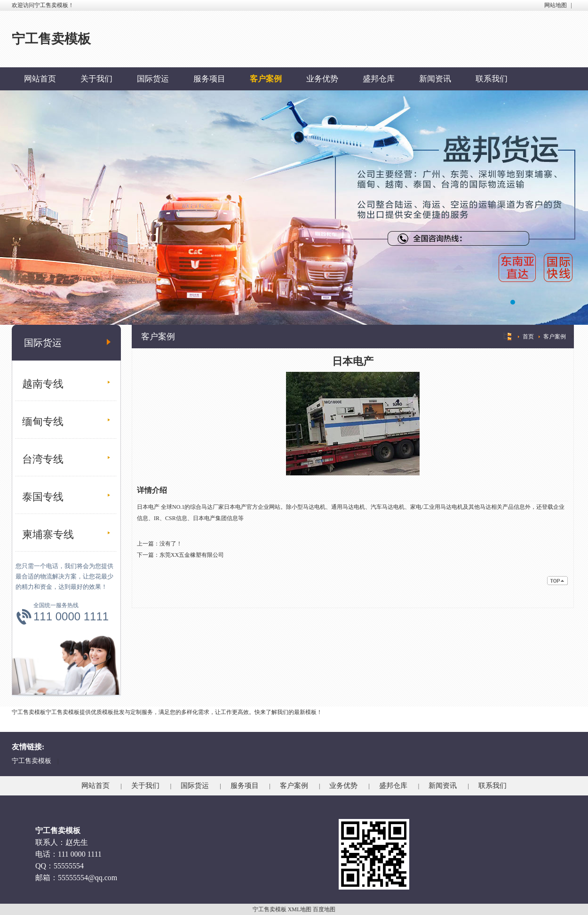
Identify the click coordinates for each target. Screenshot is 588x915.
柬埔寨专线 (48, 534)
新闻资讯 (435, 79)
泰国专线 (43, 497)
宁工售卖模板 (32, 761)
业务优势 (322, 79)
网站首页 (40, 79)
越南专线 (43, 384)
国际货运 (153, 79)
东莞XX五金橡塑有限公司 (192, 555)
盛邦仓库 (379, 79)
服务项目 (209, 79)
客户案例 (266, 79)
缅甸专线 (43, 421)
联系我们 (492, 79)
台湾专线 (43, 459)
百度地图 (324, 909)
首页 (528, 337)
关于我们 (96, 79)
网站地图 (556, 5)
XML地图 (300, 909)
